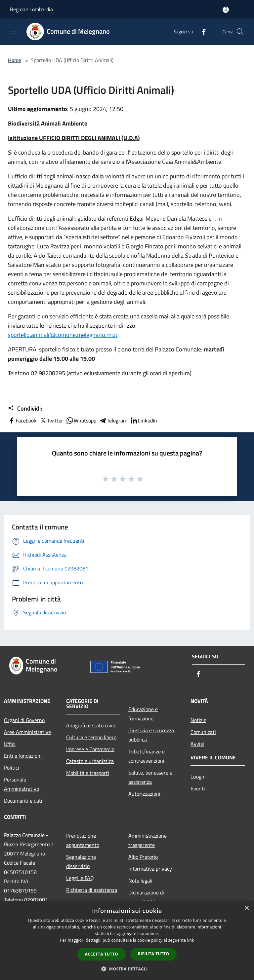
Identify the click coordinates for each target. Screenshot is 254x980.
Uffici (10, 744)
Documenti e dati (23, 801)
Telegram (113, 420)
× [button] (247, 908)
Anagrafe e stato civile (91, 725)
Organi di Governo (24, 720)
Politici (12, 768)
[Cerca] (240, 32)
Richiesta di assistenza (92, 890)
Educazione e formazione (143, 714)
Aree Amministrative (27, 732)
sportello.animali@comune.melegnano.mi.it (63, 335)
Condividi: (25, 409)
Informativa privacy (150, 869)
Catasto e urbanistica (90, 761)
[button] (127, 969)
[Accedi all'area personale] (226, 10)
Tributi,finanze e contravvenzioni (147, 756)
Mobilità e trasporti (88, 773)
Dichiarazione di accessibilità (146, 897)
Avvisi (197, 744)
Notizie (198, 720)
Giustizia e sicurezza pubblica (151, 735)
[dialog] (127, 941)
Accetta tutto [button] (102, 954)
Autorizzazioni (144, 794)
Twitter (51, 420)
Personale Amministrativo (21, 784)
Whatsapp (81, 420)
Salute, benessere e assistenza (150, 777)
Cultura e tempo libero (91, 737)
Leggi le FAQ (80, 878)
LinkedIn (144, 420)
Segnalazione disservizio (81, 861)
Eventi (198, 788)
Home (15, 60)
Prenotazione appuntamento (83, 840)
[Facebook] (201, 32)
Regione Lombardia (31, 9)
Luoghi (198, 777)
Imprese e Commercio (90, 749)
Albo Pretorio (143, 857)
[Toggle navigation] (13, 31)
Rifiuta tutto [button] (154, 954)
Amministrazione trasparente (148, 840)
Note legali (140, 881)
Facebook (22, 420)
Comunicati (203, 732)
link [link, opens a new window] (191, 940)
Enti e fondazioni (23, 756)
